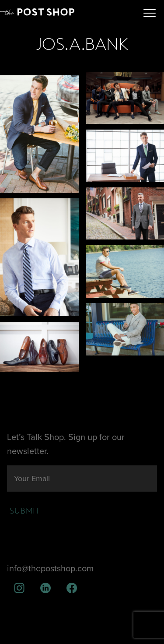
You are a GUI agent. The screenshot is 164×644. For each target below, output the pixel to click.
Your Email (32, 478)
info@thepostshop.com (50, 569)
